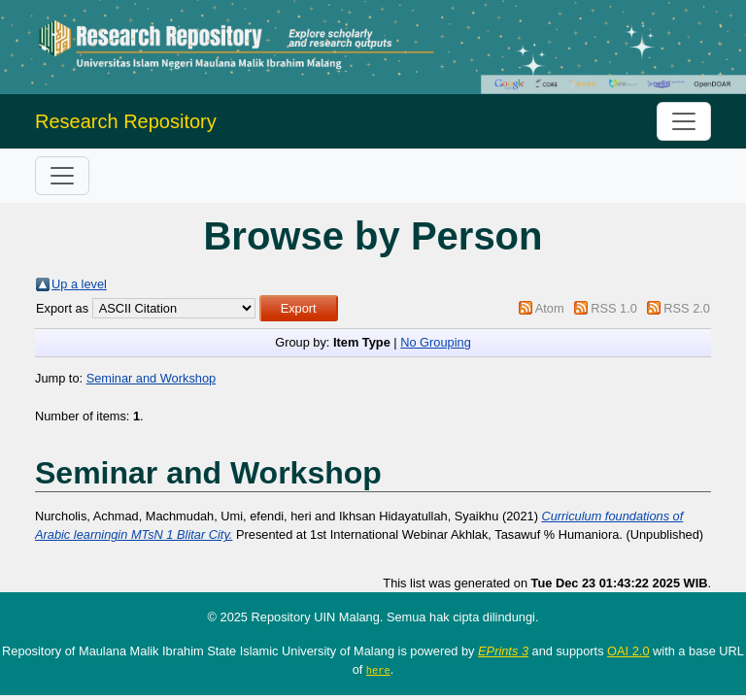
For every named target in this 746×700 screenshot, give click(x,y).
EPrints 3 (503, 651)
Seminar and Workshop (152, 378)
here (378, 670)
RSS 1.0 (614, 308)
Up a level (79, 284)
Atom (550, 308)
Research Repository (126, 121)
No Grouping (436, 342)
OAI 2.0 (628, 651)
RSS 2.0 (687, 308)
